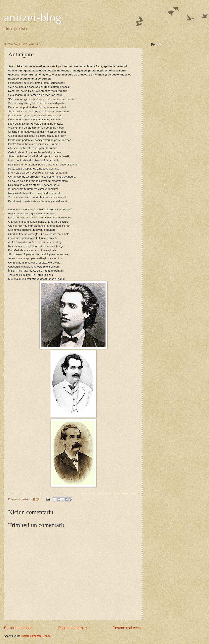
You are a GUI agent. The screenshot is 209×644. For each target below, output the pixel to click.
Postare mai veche (128, 628)
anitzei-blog (33, 17)
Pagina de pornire (73, 628)
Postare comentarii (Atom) (36, 636)
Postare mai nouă (18, 628)
